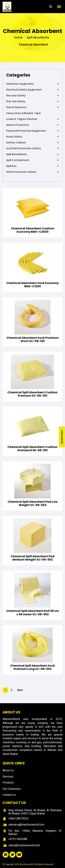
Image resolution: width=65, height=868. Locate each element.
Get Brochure (62, 437)
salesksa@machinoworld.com (26, 825)
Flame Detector (32, 107)
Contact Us (9, 795)
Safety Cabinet (32, 143)
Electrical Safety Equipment (32, 90)
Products (8, 783)
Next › (20, 690)
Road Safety (32, 137)
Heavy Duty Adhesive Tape (23, 113)
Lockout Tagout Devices (32, 119)
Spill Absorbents (32, 154)
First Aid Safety (32, 101)
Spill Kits (32, 166)
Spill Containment (32, 160)
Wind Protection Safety (32, 172)
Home (18, 37)
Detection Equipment (32, 84)
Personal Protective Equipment (32, 131)
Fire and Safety (32, 96)
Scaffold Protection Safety (32, 148)
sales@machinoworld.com (24, 845)
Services (8, 777)
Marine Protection (32, 125)
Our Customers (12, 789)
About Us (8, 770)
